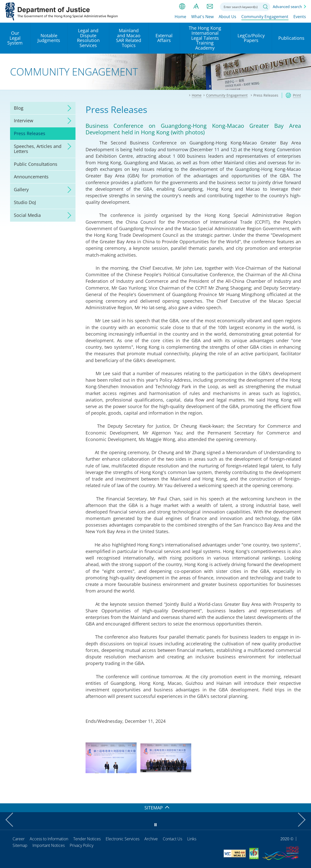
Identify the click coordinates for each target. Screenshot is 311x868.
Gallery (21, 189)
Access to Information (49, 839)
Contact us (210, 6)
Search (265, 7)
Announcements (31, 177)
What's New (202, 17)
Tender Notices (87, 839)
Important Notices (49, 845)
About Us (227, 17)
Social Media (27, 215)
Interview (24, 121)
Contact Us (172, 839)
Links (192, 839)
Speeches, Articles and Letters (38, 149)
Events (300, 17)
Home (180, 17)
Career (19, 839)
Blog (19, 108)
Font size (196, 6)
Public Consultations (36, 164)
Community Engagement (265, 17)
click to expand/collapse (68, 108)
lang (182, 6)
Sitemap (20, 845)
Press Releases (30, 133)
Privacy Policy (82, 845)
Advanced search (287, 7)
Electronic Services (123, 839)
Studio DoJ (25, 202)
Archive (151, 839)
